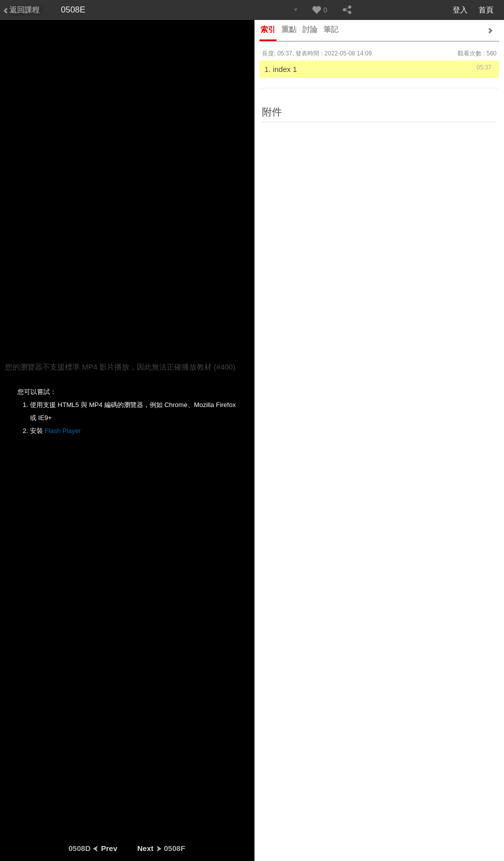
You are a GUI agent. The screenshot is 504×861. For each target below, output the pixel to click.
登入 (460, 10)
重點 (289, 29)
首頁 (486, 10)
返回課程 (21, 10)
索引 (268, 29)
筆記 (331, 29)
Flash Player (63, 431)
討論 (310, 29)
